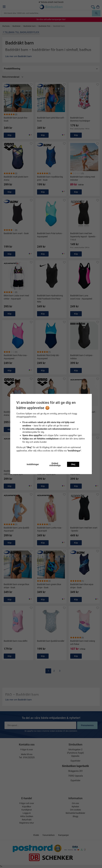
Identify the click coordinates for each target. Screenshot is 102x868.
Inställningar (33, 464)
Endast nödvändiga (55, 464)
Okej (73, 464)
